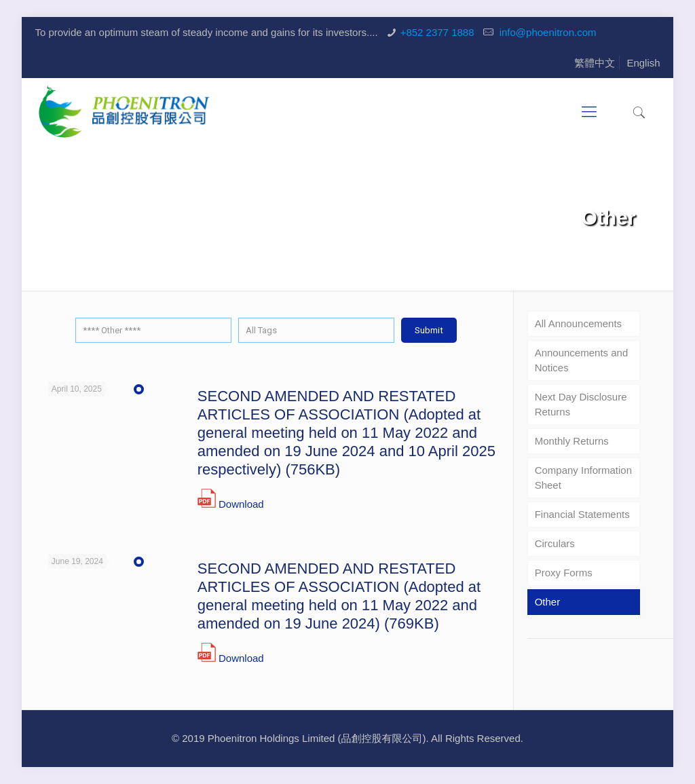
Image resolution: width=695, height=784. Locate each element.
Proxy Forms (564, 573)
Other (548, 602)
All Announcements (578, 323)
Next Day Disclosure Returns (581, 404)
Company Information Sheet (583, 478)
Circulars (555, 543)
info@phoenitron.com (547, 32)
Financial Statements (582, 514)
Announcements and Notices (582, 360)
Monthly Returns (572, 441)
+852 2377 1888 (437, 32)
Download (241, 504)
